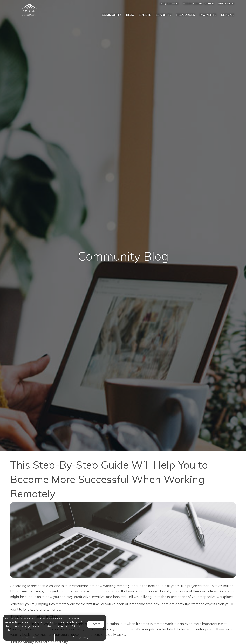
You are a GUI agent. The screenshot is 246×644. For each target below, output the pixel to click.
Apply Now (226, 4)
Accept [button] (96, 624)
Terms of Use (29, 637)
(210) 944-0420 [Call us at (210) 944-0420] (169, 4)
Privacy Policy (80, 637)
